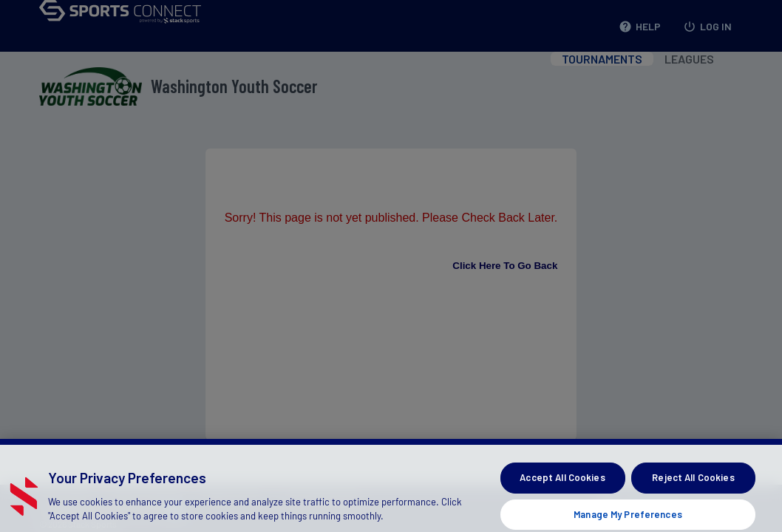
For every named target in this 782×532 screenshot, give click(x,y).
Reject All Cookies (693, 485)
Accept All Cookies (562, 485)
